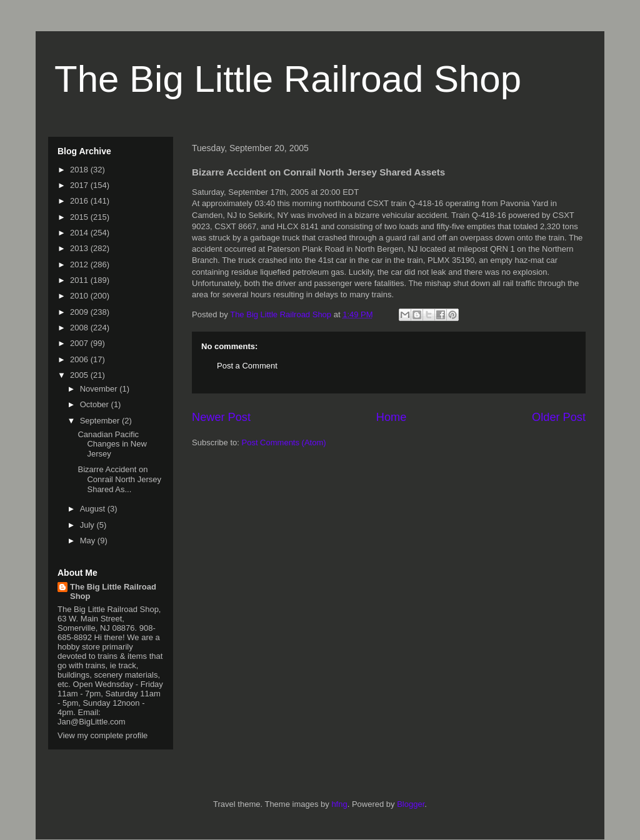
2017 (80, 185)
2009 (80, 312)
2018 (80, 170)
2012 (80, 264)
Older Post (559, 417)
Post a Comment (247, 366)
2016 (80, 201)
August (94, 509)
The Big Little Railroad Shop (288, 79)
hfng (339, 804)
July (88, 525)
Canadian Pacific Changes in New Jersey (112, 444)
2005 (80, 375)
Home (392, 417)
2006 (80, 359)
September (101, 421)
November (100, 389)
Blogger (411, 804)
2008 (80, 328)
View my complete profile (102, 735)
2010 (80, 296)
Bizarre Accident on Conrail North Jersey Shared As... (119, 479)
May (89, 541)
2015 (80, 217)
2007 (80, 343)
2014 (80, 233)
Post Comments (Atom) (284, 442)
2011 (80, 280)
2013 (80, 248)
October (96, 404)
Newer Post (221, 417)
